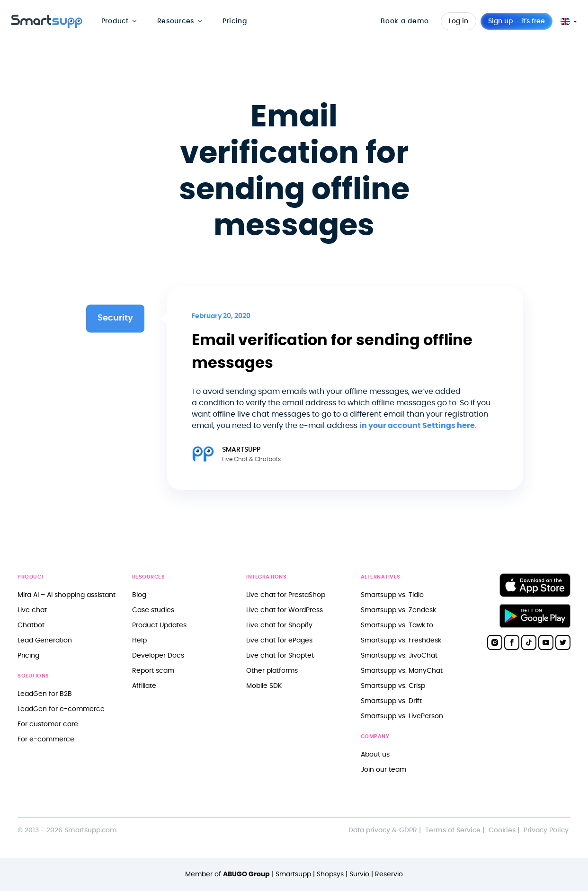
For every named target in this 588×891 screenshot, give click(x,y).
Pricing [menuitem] (235, 21)
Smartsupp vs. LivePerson (402, 716)
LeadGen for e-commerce (61, 709)
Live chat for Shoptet (280, 655)
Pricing (28, 655)
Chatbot (31, 625)
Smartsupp (293, 874)
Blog (139, 595)
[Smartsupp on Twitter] (563, 642)
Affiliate (144, 686)
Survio (359, 874)
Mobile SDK (264, 686)
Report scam (153, 671)
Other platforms (272, 671)
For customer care (48, 724)
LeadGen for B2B (45, 694)
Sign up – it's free (517, 21)
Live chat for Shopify (279, 625)
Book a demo (405, 21)
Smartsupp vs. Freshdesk (401, 640)
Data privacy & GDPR (383, 830)
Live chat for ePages (279, 640)
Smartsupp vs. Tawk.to (397, 625)
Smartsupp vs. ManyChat (402, 671)
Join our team (383, 770)
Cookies (502, 830)
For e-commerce (46, 739)
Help (139, 640)
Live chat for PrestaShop (286, 595)
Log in (459, 21)
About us (375, 754)
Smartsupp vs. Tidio (392, 595)
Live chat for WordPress (285, 610)
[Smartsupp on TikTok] (529, 642)
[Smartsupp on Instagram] (495, 642)
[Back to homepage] (47, 26)
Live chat (32, 610)
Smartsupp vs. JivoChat (399, 655)
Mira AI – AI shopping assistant (67, 595)
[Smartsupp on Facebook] (512, 642)
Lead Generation (45, 640)
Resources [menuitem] (176, 21)
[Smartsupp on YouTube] (546, 642)
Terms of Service (453, 830)
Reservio (389, 874)
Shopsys (330, 874)
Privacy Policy (546, 830)
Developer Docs (158, 655)
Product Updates (159, 625)
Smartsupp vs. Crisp (393, 686)
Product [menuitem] (115, 21)
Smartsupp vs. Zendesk (398, 610)
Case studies (153, 610)
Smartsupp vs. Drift (391, 701)
